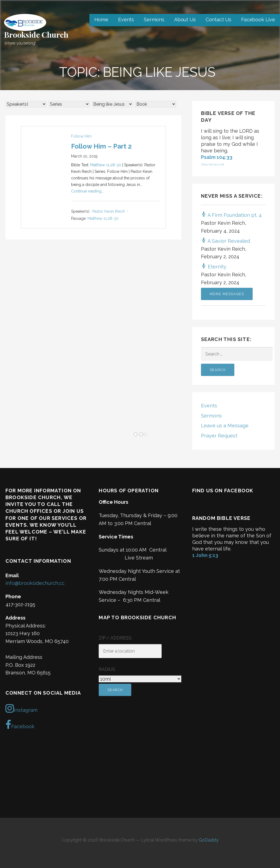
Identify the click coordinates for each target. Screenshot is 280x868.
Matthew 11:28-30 (106, 165)
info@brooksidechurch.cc (35, 583)
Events (126, 20)
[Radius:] (140, 679)
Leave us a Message (225, 426)
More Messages (227, 294)
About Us (185, 20)
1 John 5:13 (205, 555)
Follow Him (81, 136)
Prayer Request (219, 436)
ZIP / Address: (115, 638)
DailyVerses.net (213, 164)
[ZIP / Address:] (130, 651)
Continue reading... (87, 191)
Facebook (20, 725)
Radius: (107, 669)
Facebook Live (258, 20)
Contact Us (218, 20)
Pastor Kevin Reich (109, 212)
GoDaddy (209, 840)
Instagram (21, 708)
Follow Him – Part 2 (101, 146)
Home (101, 20)
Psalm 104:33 (217, 157)
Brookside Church (36, 35)
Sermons (154, 20)
